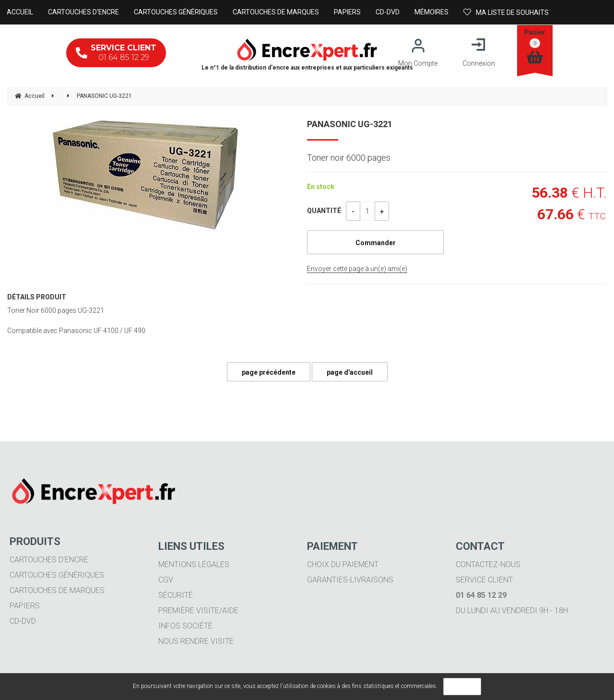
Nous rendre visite (196, 641)
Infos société (185, 626)
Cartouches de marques (57, 590)
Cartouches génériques (57, 575)
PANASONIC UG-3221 (350, 124)
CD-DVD (23, 621)
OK (462, 687)
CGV (166, 580)
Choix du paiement (343, 564)
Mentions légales (194, 564)
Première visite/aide (198, 611)
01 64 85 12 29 (116, 53)
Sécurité (176, 595)
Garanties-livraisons (350, 580)
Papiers (25, 606)
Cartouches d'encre (49, 560)
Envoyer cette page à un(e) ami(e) (357, 269)
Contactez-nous (488, 564)
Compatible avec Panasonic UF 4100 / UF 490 (76, 331)
